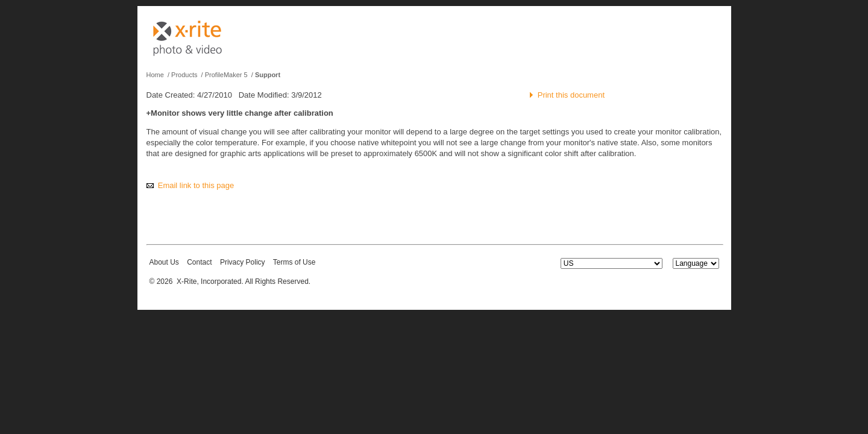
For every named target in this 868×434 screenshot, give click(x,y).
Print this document (571, 95)
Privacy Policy (243, 262)
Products (184, 75)
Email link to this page (196, 185)
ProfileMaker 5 (226, 75)
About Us (164, 262)
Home (155, 75)
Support (268, 75)
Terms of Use (294, 262)
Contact (199, 262)
